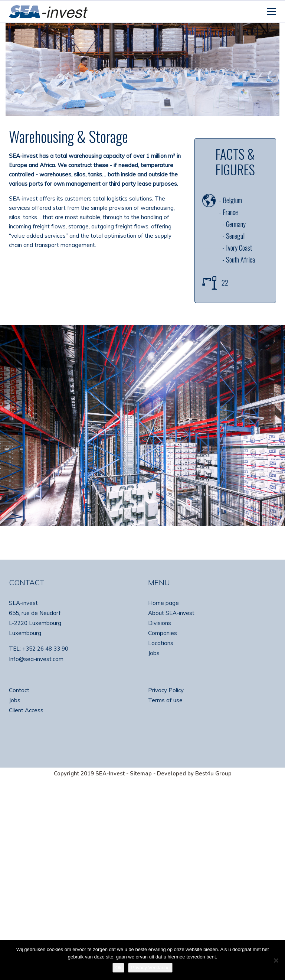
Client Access (26, 710)
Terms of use (165, 700)
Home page (163, 603)
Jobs (154, 653)
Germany (236, 224)
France (230, 212)
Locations (161, 643)
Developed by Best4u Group (194, 774)
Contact (19, 690)
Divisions (160, 623)
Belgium (232, 200)
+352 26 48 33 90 (45, 649)
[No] (276, 960)
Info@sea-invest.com (36, 659)
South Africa (240, 259)
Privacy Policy (166, 690)
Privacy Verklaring (150, 968)
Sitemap (141, 774)
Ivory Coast (239, 247)
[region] (142, 426)
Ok (119, 968)
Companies (163, 633)
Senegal (235, 235)
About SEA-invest (171, 613)
